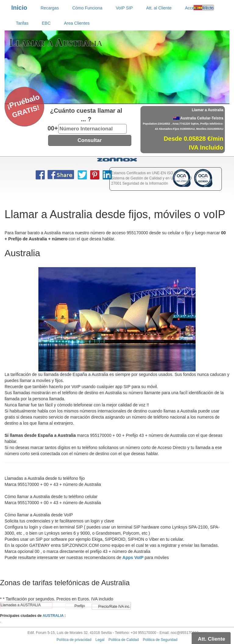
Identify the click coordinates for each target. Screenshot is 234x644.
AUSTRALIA (53, 616)
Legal (100, 640)
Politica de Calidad (124, 640)
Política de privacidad (74, 640)
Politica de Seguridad (160, 640)
